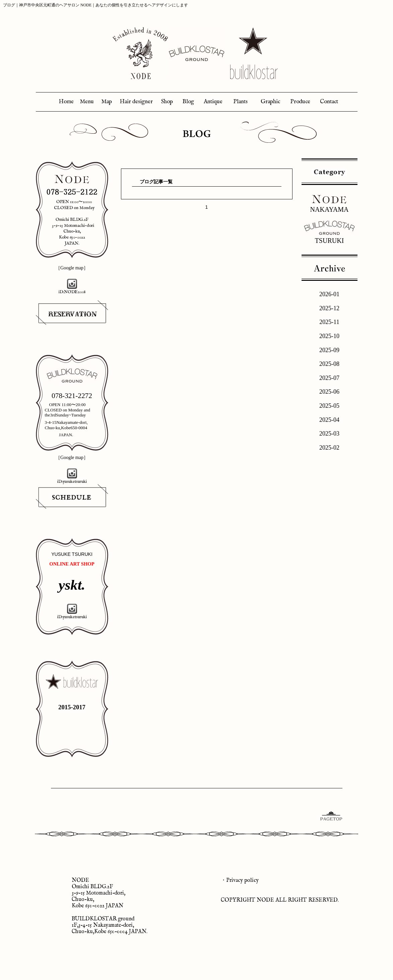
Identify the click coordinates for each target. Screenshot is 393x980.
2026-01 (329, 294)
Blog (188, 102)
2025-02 (329, 448)
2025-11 (329, 322)
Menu (87, 102)
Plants (240, 102)
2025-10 (329, 336)
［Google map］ (72, 268)
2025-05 (329, 406)
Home (66, 102)
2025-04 (329, 420)
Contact (329, 102)
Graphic (270, 102)
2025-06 (329, 392)
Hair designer (136, 102)
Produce (300, 102)
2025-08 (329, 364)
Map (107, 102)
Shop (167, 102)
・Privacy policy (240, 880)
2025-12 (329, 308)
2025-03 (329, 434)
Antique (213, 102)
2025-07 (329, 378)
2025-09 (329, 350)
